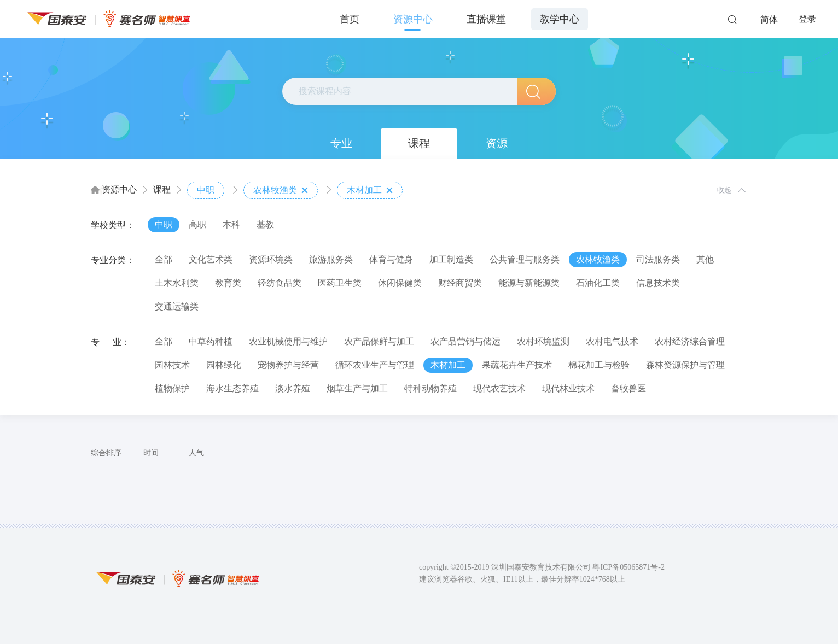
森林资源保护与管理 (685, 365)
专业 (341, 143)
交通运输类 (177, 306)
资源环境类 (271, 259)
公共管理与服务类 (525, 259)
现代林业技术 (568, 388)
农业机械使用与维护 (288, 341)
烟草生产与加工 (357, 388)
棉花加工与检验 (599, 365)
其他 (705, 259)
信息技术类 (658, 283)
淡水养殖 (293, 388)
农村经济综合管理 (690, 341)
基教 (265, 224)
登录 (807, 19)
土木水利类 (177, 283)
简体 (769, 19)
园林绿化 (224, 365)
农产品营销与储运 (465, 341)
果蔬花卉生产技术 (517, 365)
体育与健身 (391, 259)
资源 (497, 143)
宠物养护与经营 (288, 365)
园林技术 (172, 365)
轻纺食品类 (280, 283)
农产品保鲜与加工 (379, 341)
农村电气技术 (612, 341)
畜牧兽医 (628, 388)
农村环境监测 (543, 341)
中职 (206, 190)
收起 (724, 190)
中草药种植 (211, 341)
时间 (151, 453)
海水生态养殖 (232, 388)
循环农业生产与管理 (375, 365)
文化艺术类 (211, 259)
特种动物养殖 (430, 388)
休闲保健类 (400, 283)
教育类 (228, 283)
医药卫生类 (340, 283)
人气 (196, 453)
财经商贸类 (460, 283)
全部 (164, 259)
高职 (197, 224)
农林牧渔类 (281, 190)
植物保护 (172, 388)
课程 (419, 143)
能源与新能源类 (529, 283)
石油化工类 (598, 283)
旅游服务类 (331, 259)
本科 (231, 224)
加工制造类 (451, 259)
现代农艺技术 (499, 388)
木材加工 (370, 190)
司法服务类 (658, 259)
